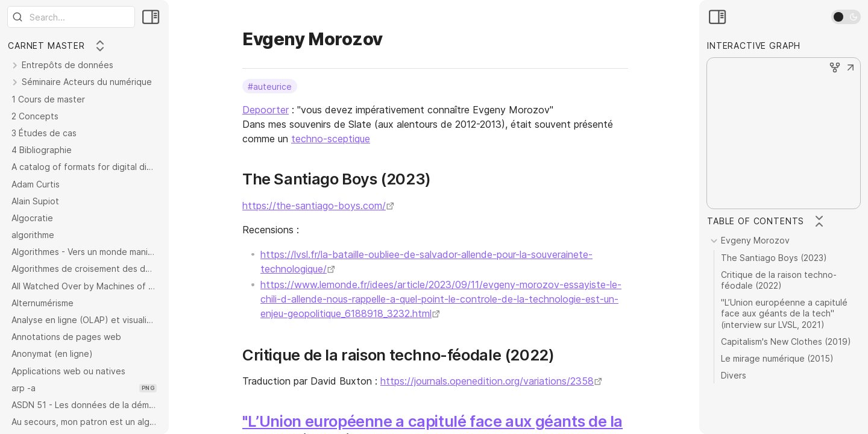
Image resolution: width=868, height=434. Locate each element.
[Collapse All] (100, 46)
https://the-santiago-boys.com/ (314, 206)
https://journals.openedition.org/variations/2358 (487, 381)
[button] (851, 69)
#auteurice (270, 86)
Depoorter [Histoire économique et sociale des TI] (266, 110)
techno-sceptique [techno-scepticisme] (331, 139)
